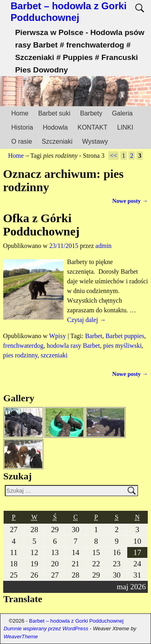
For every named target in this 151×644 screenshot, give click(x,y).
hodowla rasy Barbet (73, 346)
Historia (22, 127)
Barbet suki (54, 113)
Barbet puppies (125, 336)
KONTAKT (93, 127)
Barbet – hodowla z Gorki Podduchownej (68, 12)
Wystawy (95, 141)
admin (103, 246)
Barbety (91, 113)
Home (20, 113)
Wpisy (58, 336)
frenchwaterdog (23, 346)
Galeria (122, 113)
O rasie (22, 141)
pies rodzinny (21, 355)
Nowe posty (130, 201)
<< (114, 156)
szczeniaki (54, 355)
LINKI (125, 127)
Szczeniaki (57, 141)
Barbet (94, 336)
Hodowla (55, 127)
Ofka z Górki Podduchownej (41, 225)
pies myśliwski (122, 346)
